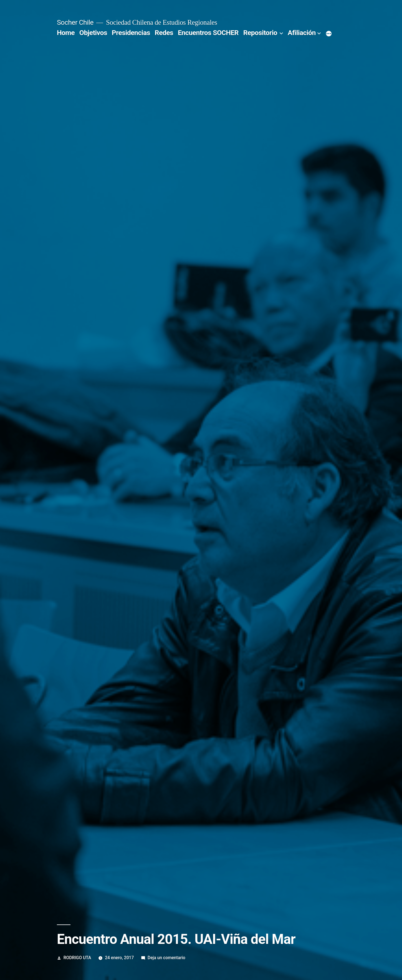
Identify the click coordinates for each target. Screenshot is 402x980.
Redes (164, 33)
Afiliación (302, 33)
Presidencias (131, 33)
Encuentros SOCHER (208, 33)
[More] (329, 34)
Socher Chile (75, 22)
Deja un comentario (166, 958)
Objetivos (93, 33)
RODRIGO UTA (77, 958)
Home (66, 33)
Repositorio (260, 33)
